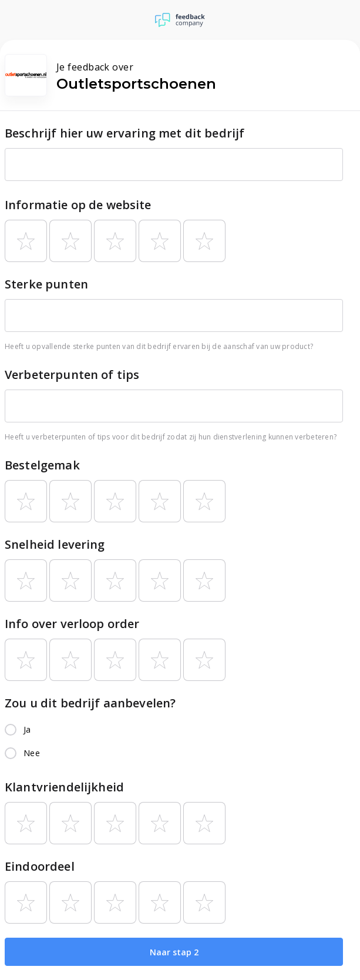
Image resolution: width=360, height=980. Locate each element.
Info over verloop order (72, 624)
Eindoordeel (40, 866)
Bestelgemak (42, 465)
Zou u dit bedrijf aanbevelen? (90, 703)
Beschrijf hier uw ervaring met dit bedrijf (125, 133)
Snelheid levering (55, 544)
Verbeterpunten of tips (72, 375)
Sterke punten (46, 284)
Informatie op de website (78, 205)
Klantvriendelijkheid (64, 787)
